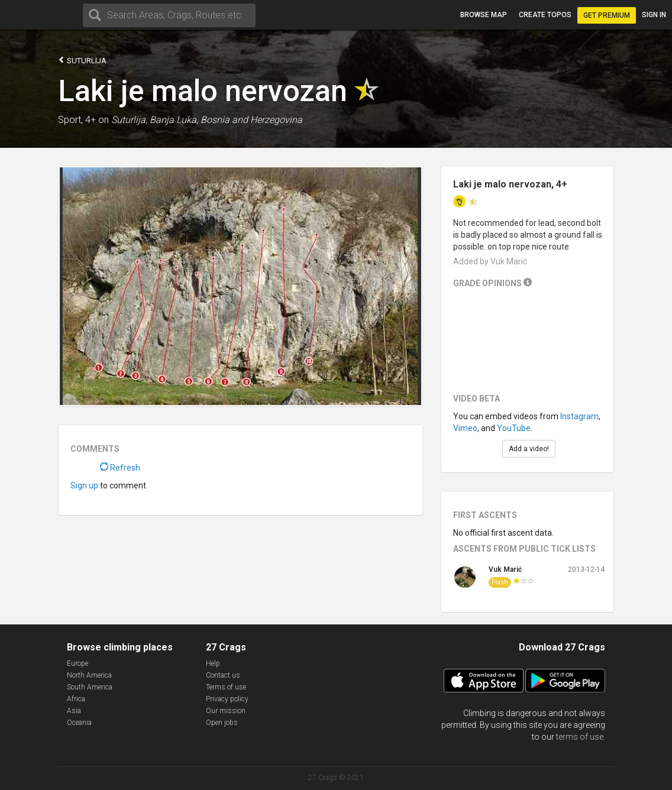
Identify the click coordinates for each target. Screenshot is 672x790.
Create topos (545, 15)
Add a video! (529, 449)
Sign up (84, 485)
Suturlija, (129, 120)
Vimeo (465, 428)
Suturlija (82, 60)
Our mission (226, 711)
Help (213, 663)
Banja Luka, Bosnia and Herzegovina (226, 120)
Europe (77, 663)
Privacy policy (227, 699)
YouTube (514, 428)
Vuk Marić (505, 569)
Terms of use (226, 687)
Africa (76, 699)
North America (89, 675)
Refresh (120, 468)
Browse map (484, 15)
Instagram (579, 416)
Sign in (654, 15)
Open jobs (222, 723)
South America (90, 687)
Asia (74, 711)
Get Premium (607, 15)
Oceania (79, 723)
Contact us (223, 675)
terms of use (580, 737)
